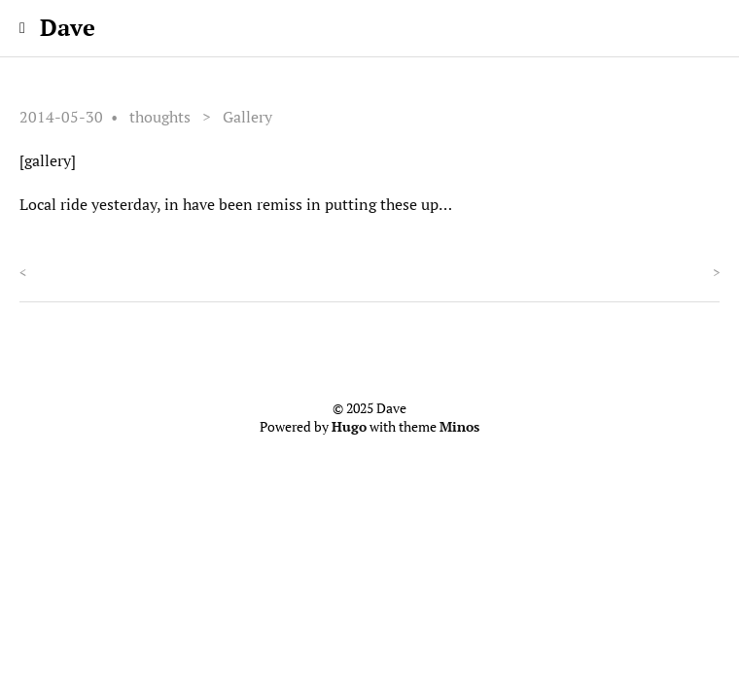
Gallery (247, 117)
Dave (68, 27)
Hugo (349, 427)
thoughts (160, 117)
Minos (459, 427)
